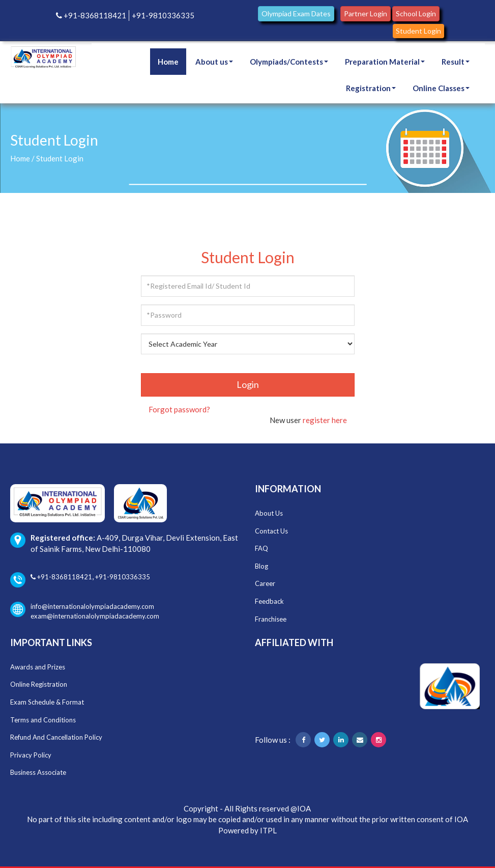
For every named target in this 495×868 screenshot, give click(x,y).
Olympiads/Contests (289, 62)
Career (265, 583)
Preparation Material (385, 62)
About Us (269, 513)
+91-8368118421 (91, 15)
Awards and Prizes (38, 667)
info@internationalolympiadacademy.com (82, 607)
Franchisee (271, 619)
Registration (371, 88)
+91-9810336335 (163, 15)
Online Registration (39, 684)
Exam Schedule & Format (47, 702)
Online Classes (441, 88)
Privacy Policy (31, 755)
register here (325, 420)
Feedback (269, 601)
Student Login (418, 31)
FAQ (261, 548)
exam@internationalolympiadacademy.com (95, 616)
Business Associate (38, 772)
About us (214, 62)
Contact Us (271, 531)
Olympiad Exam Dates (296, 13)
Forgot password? (179, 409)
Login (248, 384)
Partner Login (366, 13)
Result (456, 62)
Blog (261, 566)
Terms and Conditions (43, 720)
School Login (416, 13)
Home (168, 62)
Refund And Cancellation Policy (56, 737)
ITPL (268, 830)
